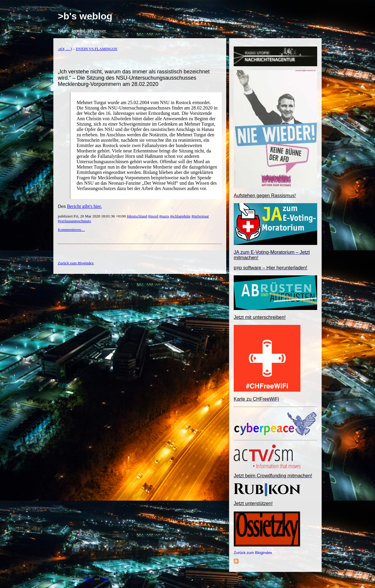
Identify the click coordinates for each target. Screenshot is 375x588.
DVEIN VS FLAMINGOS (96, 49)
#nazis (164, 216)
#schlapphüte (180, 216)
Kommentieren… (71, 230)
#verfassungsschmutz (74, 221)
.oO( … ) (65, 49)
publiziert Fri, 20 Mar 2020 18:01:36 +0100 (92, 216)
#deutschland (137, 216)
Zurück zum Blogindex (253, 553)
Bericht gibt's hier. (85, 206)
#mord (153, 216)
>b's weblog (85, 16)
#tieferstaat (200, 216)
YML (105, 579)
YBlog (88, 579)
